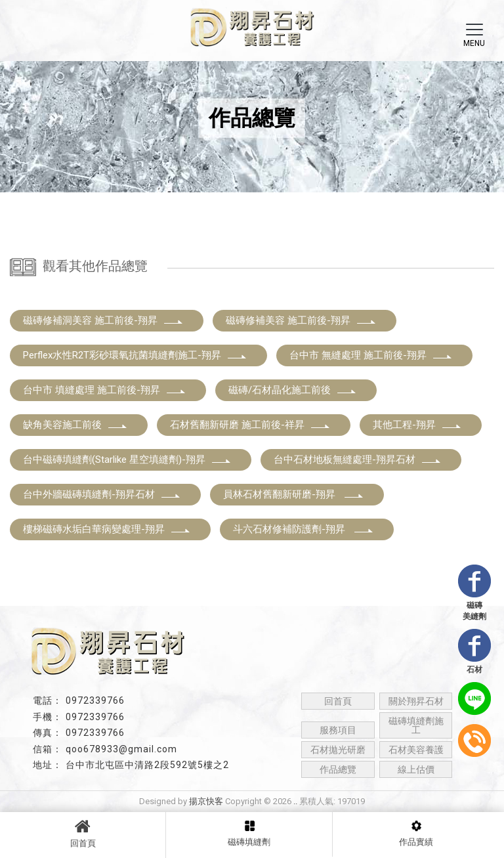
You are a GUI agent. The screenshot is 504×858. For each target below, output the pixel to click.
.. (295, 801)
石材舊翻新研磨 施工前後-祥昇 (250, 425)
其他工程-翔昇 (417, 425)
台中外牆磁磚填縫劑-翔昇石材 (102, 494)
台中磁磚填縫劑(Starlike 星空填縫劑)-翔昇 (127, 460)
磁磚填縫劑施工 (416, 725)
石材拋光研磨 (338, 750)
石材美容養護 (416, 750)
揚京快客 (206, 801)
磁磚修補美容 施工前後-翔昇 (301, 320)
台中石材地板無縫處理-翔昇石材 (358, 460)
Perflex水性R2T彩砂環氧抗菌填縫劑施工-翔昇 (135, 355)
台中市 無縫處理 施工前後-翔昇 (371, 355)
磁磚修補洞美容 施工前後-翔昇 (103, 320)
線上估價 (416, 769)
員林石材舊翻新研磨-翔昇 (294, 494)
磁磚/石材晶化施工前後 (293, 390)
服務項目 (338, 730)
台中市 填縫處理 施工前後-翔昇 (105, 390)
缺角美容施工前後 (75, 425)
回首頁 (83, 833)
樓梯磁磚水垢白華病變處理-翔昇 (107, 529)
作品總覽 (338, 769)
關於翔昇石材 (416, 701)
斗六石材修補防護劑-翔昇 (304, 529)
